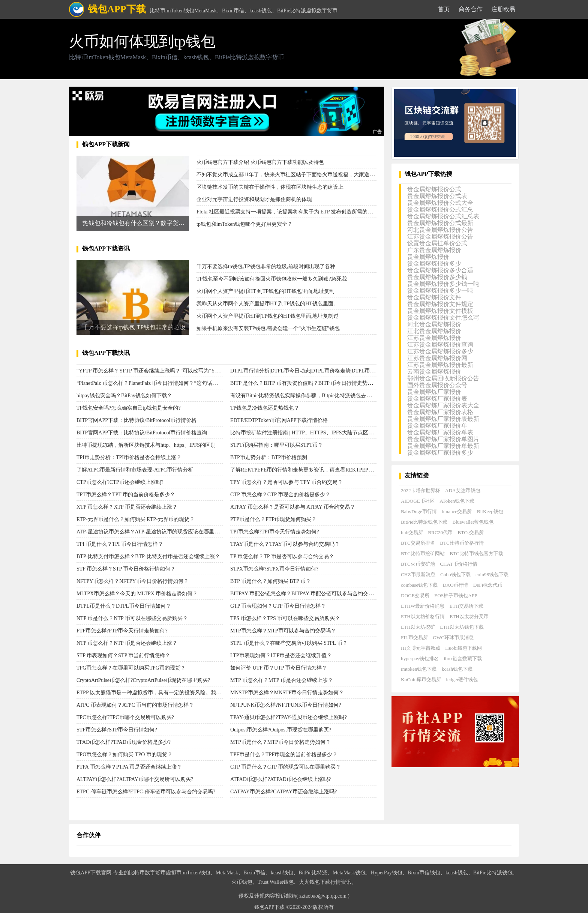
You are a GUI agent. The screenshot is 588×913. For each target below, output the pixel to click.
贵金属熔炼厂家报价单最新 (443, 446)
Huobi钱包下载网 (463, 648)
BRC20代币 (440, 532)
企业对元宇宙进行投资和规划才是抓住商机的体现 (254, 199)
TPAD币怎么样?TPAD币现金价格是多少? (124, 742)
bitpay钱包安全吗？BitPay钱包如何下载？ (124, 396)
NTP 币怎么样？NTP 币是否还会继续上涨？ (127, 643)
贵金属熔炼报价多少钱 (437, 277)
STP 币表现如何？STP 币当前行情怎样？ (123, 655)
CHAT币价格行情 (459, 564)
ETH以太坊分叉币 (469, 616)
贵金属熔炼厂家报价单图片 (443, 439)
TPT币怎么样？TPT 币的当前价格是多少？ (126, 495)
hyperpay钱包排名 (420, 658)
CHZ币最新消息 (418, 574)
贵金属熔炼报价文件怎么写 (443, 318)
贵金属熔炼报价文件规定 (440, 304)
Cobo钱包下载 (455, 574)
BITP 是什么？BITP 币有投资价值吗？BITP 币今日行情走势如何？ (307, 383)
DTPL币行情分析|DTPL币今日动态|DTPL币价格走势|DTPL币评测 (305, 371)
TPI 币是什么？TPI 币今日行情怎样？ (120, 544)
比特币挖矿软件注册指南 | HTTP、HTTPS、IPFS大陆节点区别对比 (307, 433)
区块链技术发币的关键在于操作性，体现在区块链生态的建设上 (270, 187)
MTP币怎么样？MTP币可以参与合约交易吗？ (283, 631)
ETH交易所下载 (467, 606)
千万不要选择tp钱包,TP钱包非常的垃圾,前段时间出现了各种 (266, 267)
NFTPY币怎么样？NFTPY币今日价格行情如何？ (133, 581)
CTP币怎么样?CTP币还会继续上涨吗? (120, 482)
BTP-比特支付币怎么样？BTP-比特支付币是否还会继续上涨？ (148, 556)
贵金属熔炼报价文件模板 (440, 311)
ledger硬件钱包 (462, 679)
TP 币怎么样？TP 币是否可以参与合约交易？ (282, 556)
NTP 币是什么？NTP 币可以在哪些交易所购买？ (132, 618)
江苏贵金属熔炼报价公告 (440, 237)
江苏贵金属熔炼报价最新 (440, 365)
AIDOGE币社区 (418, 501)
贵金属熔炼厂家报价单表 (440, 432)
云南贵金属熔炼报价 (434, 372)
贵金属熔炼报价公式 (434, 189)
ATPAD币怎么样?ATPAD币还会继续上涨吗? (280, 779)
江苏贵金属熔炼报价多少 (440, 351)
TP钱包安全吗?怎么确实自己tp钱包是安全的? (129, 408)
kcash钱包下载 (457, 669)
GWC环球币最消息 (453, 637)
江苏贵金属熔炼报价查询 (440, 345)
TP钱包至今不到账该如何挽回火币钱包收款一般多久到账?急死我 (272, 279)
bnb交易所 (412, 532)
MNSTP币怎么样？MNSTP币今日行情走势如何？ (287, 693)
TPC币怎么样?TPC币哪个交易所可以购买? (125, 717)
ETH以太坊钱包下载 (462, 627)
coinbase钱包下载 (419, 585)
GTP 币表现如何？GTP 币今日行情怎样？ (278, 606)
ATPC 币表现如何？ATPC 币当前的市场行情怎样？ (135, 705)
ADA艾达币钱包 (463, 490)
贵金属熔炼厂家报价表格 (440, 412)
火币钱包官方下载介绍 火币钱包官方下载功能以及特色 (260, 162)
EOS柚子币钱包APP (456, 595)
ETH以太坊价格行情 (423, 616)
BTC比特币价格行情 (462, 543)
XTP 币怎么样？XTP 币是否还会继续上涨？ (127, 507)
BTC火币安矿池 (418, 564)
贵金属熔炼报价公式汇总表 (443, 216)
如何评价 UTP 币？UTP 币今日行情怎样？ (279, 668)
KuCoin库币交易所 (421, 679)
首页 (444, 9)
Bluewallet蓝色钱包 (473, 522)
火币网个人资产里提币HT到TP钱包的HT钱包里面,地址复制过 (268, 316)
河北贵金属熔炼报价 (434, 324)
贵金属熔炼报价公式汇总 (440, 209)
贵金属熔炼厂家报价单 (437, 426)
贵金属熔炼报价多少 (434, 264)
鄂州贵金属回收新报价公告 (443, 378)
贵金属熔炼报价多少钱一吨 (443, 284)
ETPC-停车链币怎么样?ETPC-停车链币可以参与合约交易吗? (146, 792)
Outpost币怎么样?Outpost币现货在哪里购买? (281, 730)
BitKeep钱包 (490, 511)
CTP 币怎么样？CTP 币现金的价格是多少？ (280, 495)
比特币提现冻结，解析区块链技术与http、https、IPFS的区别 (146, 445)
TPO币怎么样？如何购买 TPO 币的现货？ (124, 755)
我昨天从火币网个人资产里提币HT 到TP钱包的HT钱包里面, (265, 304)
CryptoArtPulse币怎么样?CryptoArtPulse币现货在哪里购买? (143, 680)
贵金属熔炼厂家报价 (434, 392)
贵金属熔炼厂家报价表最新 (443, 419)
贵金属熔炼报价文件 (434, 297)
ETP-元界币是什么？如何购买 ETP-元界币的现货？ (136, 519)
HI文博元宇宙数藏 (421, 648)
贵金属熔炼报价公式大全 (440, 203)
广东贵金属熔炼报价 (434, 250)
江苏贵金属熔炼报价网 (437, 358)
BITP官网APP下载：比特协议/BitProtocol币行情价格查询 (142, 433)
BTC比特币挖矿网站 (423, 553)
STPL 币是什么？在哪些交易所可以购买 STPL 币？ (289, 643)
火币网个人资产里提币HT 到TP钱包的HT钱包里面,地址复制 (265, 291)
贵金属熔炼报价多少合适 (440, 270)
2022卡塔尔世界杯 (421, 490)
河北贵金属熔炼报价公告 (440, 230)
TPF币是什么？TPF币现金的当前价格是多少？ (284, 755)
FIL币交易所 (414, 637)
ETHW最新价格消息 (423, 606)
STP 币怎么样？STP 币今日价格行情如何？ (126, 569)
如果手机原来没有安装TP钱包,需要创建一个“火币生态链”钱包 (268, 328)
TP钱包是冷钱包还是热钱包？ (265, 408)
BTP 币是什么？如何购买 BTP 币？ (271, 581)
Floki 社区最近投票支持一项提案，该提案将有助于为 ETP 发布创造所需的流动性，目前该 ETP (306, 212)
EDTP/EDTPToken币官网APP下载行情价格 (279, 420)
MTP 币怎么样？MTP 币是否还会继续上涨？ (282, 680)
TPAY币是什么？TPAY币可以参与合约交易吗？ (285, 544)
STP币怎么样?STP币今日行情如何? (117, 730)
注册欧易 (503, 9)
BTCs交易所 (471, 532)
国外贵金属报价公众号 (437, 385)
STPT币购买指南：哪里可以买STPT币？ (277, 445)
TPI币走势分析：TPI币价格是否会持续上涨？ (129, 457)
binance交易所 (457, 511)
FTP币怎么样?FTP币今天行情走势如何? (122, 631)
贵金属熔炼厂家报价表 (437, 399)
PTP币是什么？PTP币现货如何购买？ (273, 519)
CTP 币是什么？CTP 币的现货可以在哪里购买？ (286, 767)
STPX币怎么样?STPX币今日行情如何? (274, 569)
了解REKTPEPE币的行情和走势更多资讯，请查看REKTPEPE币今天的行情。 (319, 470)
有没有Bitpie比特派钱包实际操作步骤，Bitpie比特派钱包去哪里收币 (309, 396)
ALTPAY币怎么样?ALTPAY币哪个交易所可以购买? (135, 779)
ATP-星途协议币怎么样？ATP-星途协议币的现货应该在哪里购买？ (153, 532)
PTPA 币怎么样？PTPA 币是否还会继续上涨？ (129, 767)
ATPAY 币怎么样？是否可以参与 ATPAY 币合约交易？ (293, 507)
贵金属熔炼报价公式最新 (440, 223)
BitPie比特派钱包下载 (424, 522)
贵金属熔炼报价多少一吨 (440, 291)
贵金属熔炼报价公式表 (437, 196)
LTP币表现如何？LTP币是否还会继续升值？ (281, 655)
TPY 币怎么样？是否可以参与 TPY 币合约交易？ (286, 482)
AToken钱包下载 (457, 501)
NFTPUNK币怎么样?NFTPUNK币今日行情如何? (286, 705)
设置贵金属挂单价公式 (437, 243)
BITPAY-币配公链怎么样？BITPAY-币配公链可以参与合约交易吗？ (307, 594)
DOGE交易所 (415, 595)
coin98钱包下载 (492, 574)
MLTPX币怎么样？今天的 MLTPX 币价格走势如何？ (137, 594)
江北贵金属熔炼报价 (434, 331)
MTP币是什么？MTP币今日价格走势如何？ (280, 742)
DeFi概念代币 (488, 585)
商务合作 (471, 9)
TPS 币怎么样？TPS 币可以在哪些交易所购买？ (285, 618)
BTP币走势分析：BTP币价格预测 (269, 457)
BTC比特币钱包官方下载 (476, 553)
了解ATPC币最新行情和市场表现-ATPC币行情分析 (135, 470)
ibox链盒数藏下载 (463, 658)
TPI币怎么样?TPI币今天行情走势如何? (274, 532)
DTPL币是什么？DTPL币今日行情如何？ (124, 606)
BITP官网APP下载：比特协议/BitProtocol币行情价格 (136, 420)
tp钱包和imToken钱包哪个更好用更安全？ (244, 224)
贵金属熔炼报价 (428, 257)
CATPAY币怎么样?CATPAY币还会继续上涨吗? (283, 792)
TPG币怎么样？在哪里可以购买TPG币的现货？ (131, 668)
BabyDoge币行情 (419, 511)
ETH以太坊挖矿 (418, 627)
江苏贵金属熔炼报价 (434, 338)
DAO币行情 (456, 585)
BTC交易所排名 (418, 543)
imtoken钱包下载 (419, 669)
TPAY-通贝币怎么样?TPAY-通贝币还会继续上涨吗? (289, 717)
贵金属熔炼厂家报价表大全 (443, 405)
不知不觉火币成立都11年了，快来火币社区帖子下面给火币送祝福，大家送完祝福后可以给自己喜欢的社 (317, 175)
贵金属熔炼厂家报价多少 (440, 453)
